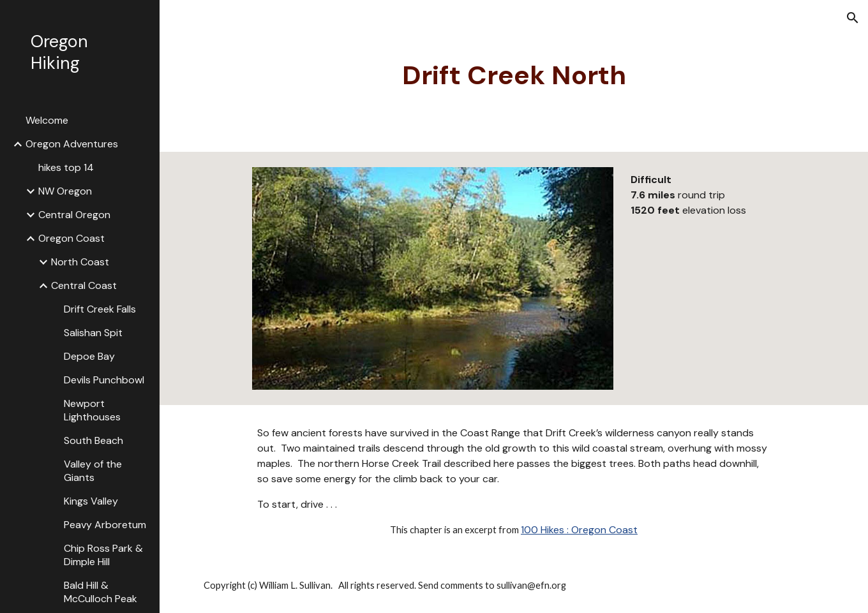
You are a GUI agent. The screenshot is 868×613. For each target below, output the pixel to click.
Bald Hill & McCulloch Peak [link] (101, 592)
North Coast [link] (80, 262)
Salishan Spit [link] (93, 333)
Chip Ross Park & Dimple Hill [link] (103, 555)
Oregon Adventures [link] (72, 144)
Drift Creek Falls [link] (100, 309)
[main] (514, 76)
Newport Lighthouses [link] (92, 410)
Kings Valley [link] (91, 501)
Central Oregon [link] (74, 215)
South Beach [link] (94, 440)
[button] (853, 18)
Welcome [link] (47, 120)
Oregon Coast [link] (71, 238)
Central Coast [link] (84, 285)
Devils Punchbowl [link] (104, 380)
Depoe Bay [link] (89, 356)
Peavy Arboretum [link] (105, 525)
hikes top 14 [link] (66, 167)
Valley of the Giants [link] (93, 471)
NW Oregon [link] (65, 191)
